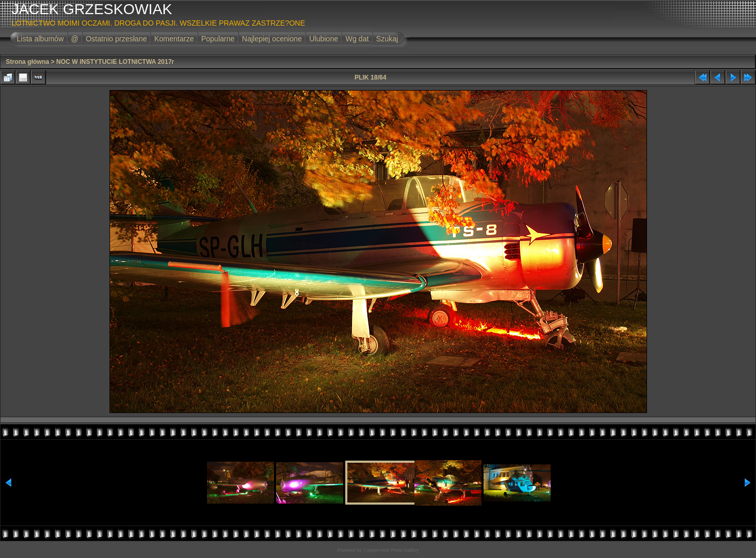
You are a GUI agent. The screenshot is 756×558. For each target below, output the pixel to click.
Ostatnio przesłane (117, 39)
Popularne (218, 39)
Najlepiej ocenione (272, 39)
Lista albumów (40, 39)
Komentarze (174, 39)
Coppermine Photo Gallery (391, 550)
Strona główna (28, 62)
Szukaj (387, 39)
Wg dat (357, 39)
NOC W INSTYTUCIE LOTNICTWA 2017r (115, 62)
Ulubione (324, 39)
